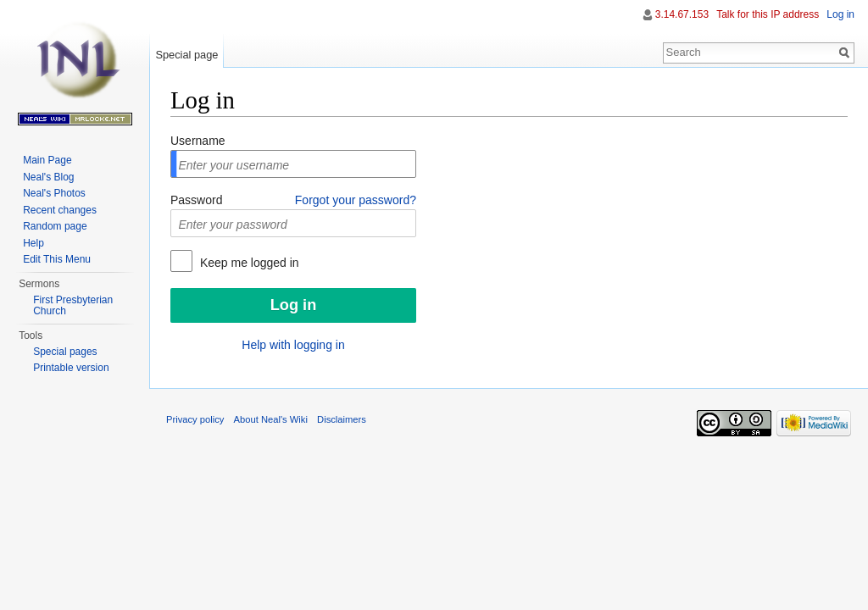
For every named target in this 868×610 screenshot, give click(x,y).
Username (198, 141)
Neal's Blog (48, 177)
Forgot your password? (356, 200)
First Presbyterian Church (73, 306)
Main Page (47, 160)
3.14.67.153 (682, 14)
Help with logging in (293, 345)
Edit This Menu (57, 259)
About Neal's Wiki (271, 419)
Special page (186, 55)
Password (196, 200)
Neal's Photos (54, 193)
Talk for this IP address (768, 14)
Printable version (71, 368)
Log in (840, 14)
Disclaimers (342, 419)
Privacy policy (195, 419)
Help (33, 243)
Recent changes (60, 210)
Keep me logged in (248, 263)
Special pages (65, 352)
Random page (55, 226)
